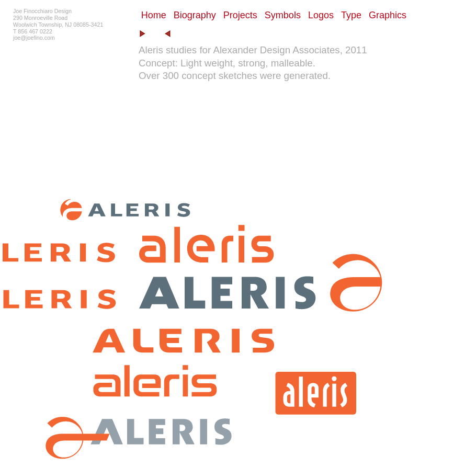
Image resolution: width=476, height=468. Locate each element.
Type (351, 15)
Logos (321, 15)
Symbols (283, 15)
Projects (240, 15)
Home (154, 15)
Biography (195, 15)
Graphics (388, 15)
